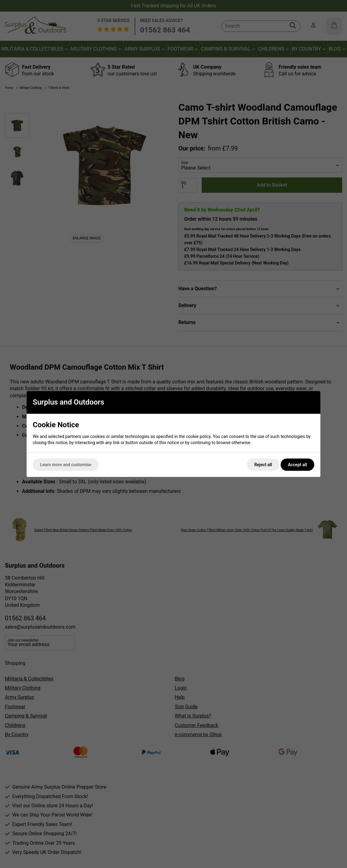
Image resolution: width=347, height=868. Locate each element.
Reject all (263, 465)
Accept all (297, 465)
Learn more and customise (66, 465)
